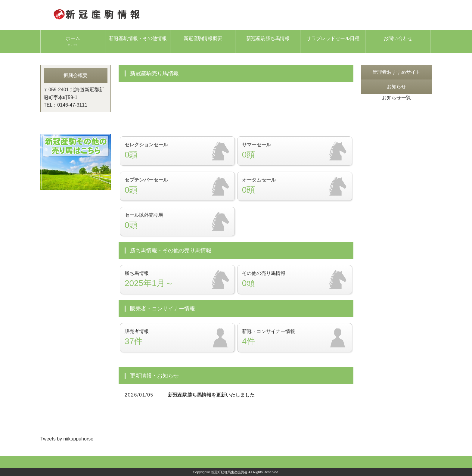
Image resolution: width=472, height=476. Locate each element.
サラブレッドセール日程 (333, 38)
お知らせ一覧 (396, 98)
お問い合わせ (398, 38)
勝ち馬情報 (177, 280)
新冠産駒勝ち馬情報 (268, 38)
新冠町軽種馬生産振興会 (229, 472)
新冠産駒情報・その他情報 (138, 38)
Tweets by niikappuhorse (67, 439)
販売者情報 (177, 338)
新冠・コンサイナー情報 (295, 338)
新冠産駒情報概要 (203, 38)
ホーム (73, 41)
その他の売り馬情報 (295, 280)
